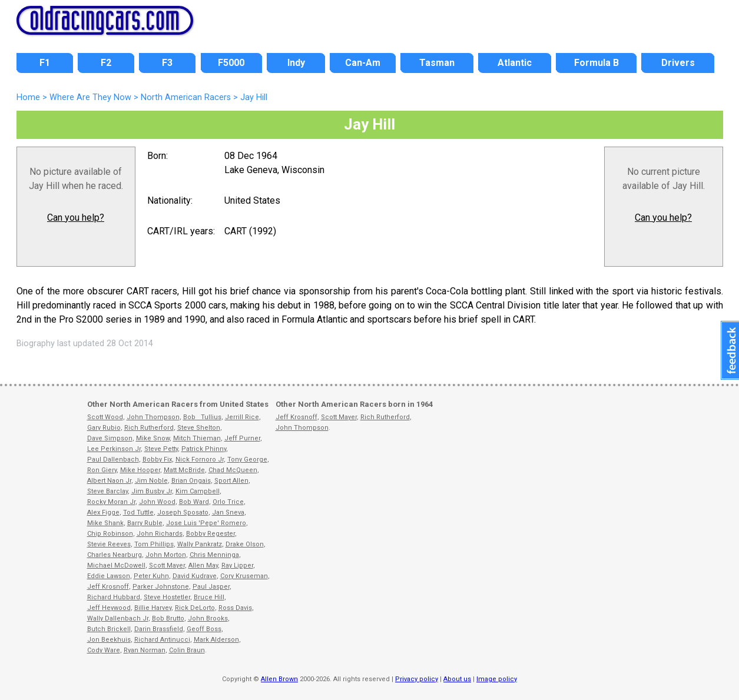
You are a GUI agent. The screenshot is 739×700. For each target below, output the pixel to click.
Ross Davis (235, 608)
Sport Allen (231, 481)
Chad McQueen (233, 470)
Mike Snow (153, 438)
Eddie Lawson (109, 576)
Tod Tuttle (138, 512)
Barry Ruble (145, 523)
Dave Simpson (110, 438)
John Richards (160, 534)
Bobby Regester (211, 534)
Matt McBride (184, 470)
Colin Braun (187, 650)
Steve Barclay (107, 491)
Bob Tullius (202, 417)
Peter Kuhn (151, 576)
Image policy (497, 679)
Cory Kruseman (244, 576)
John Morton (166, 555)
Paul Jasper (211, 587)
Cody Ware (104, 650)
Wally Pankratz (200, 544)
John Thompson (153, 417)
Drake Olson (245, 544)
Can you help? (76, 218)
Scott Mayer (167, 565)
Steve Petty (161, 449)
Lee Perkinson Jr (114, 449)
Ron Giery (102, 470)
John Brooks (208, 618)
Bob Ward (194, 502)
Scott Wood (105, 417)
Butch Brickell (109, 629)
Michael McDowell (116, 565)
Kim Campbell (198, 491)
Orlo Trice (228, 502)
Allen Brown (279, 679)
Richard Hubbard (114, 597)
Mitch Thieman (197, 438)
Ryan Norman (145, 650)
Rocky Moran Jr (111, 502)
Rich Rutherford (149, 428)
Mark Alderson (216, 640)
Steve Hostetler (167, 597)
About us (457, 679)
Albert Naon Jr (109, 481)
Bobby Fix (157, 460)
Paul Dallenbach (113, 460)
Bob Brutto (168, 618)
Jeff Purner (242, 438)
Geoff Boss (204, 629)
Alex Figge (103, 512)
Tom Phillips (154, 544)
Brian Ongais (191, 481)
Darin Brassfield (159, 629)
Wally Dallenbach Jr (118, 618)
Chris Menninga (214, 555)
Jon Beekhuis (109, 640)
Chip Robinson (110, 534)
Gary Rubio (104, 428)
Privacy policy (417, 679)
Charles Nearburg (115, 555)
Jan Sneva (228, 512)
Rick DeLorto (195, 608)
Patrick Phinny (204, 449)
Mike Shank (105, 523)
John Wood (157, 502)
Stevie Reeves (109, 544)
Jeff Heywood (109, 608)
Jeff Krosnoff (108, 587)
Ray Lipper (237, 565)
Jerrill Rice (242, 417)
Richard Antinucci (162, 640)
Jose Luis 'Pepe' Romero (206, 523)
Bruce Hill (209, 597)
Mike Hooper (140, 470)
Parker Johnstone (161, 587)
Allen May (203, 565)
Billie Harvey (153, 608)
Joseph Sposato (183, 512)
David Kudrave (195, 576)
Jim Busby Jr (152, 491)
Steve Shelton (199, 428)
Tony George (247, 460)
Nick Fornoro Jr (200, 460)
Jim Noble (151, 481)
